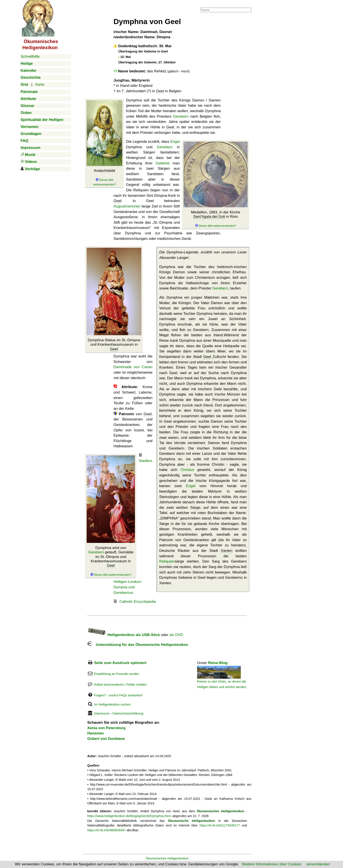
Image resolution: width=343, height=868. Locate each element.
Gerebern (181, 116)
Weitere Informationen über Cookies (271, 864)
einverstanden (318, 864)
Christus (187, 470)
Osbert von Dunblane (106, 739)
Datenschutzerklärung (128, 713)
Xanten (227, 551)
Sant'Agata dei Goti (209, 217)
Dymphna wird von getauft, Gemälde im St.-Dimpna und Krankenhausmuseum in (111, 561)
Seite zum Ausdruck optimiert (120, 663)
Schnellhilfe (30, 57)
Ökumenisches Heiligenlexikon (167, 858)
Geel (160, 91)
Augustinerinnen (127, 206)
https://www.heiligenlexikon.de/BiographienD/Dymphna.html (129, 816)
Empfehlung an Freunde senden (117, 674)
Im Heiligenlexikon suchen (112, 704)
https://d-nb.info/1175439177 (220, 825)
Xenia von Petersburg (106, 728)
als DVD (176, 635)
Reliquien (167, 561)
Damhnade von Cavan (133, 367)
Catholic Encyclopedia (138, 602)
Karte (40, 85)
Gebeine (163, 163)
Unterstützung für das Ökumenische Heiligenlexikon (138, 645)
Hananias (96, 733)
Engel (175, 142)
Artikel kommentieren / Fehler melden (120, 685)
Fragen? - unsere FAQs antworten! (118, 695)
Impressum (102, 713)
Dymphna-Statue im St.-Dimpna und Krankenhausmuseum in (114, 345)
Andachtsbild (104, 177)
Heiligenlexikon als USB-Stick (124, 635)
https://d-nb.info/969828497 (107, 830)
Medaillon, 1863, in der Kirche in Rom (216, 219)
